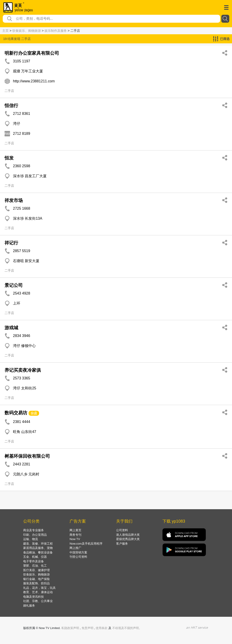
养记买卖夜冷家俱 (23, 370)
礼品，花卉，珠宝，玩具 (39, 588)
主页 (5, 31)
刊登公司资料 (78, 557)
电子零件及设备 (34, 561)
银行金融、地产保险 (36, 579)
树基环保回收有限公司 (27, 456)
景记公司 (14, 285)
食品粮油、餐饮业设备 (38, 552)
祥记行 (11, 243)
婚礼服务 (29, 606)
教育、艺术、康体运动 (38, 592)
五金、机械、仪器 (35, 557)
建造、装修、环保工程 (38, 544)
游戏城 (11, 328)
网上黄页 (75, 530)
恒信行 (11, 106)
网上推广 (75, 548)
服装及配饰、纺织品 (36, 583)
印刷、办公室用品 (35, 535)
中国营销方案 (78, 552)
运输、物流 (31, 539)
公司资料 (122, 530)
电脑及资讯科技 (34, 597)
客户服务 (122, 544)
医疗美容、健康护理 (36, 570)
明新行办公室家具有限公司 (32, 53)
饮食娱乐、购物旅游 (27, 31)
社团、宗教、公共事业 (38, 601)
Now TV (75, 539)
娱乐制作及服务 (56, 31)
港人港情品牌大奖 (128, 535)
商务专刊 (75, 535)
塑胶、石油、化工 (35, 566)
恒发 (9, 158)
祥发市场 (14, 200)
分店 (34, 413)
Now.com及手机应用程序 (86, 544)
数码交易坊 (16, 413)
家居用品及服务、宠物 (38, 548)
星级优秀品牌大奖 (128, 539)
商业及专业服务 (34, 530)
